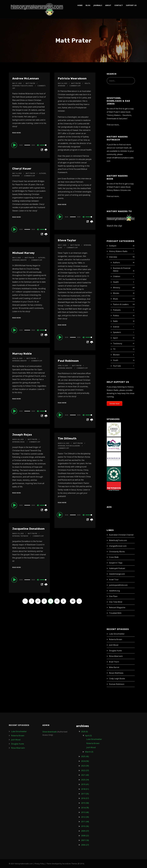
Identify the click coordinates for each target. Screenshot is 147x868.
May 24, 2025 (63, 83)
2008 (85, 836)
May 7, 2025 (62, 245)
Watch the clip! (114, 226)
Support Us (131, 5)
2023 (85, 766)
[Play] (15, 145)
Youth (116, 360)
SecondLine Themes (70, 864)
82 (73, 601)
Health (116, 282)
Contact (119, 5)
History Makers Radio (118, 251)
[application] (29, 145)
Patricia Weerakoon (72, 78)
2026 (84, 732)
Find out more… (113, 125)
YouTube (117, 366)
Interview (113, 257)
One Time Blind (116, 602)
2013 (85, 812)
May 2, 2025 (17, 258)
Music (115, 299)
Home (80, 5)
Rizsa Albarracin (116, 656)
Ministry (117, 288)
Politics (116, 316)
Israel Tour (114, 580)
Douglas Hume (115, 651)
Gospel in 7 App (116, 563)
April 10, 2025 (63, 366)
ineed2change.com (117, 574)
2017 (85, 794)
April (88, 736)
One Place (113, 596)
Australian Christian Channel (121, 535)
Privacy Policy (39, 864)
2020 (85, 780)
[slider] (27, 145)
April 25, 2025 (17, 358)
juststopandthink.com (118, 585)
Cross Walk (114, 557)
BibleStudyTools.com (118, 540)
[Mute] (38, 145)
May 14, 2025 (17, 173)
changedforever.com (118, 546)
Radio (115, 321)
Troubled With (115, 613)
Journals (98, 5)
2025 (85, 756)
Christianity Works (117, 552)
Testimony (118, 343)
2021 (85, 775)
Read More (17, 133)
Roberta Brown (116, 639)
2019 (85, 784)
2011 (85, 822)
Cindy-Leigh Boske (117, 679)
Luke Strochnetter (117, 634)
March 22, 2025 (64, 443)
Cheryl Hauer (22, 169)
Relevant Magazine (117, 607)
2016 (85, 798)
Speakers (117, 332)
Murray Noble (22, 354)
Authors (116, 262)
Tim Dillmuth (67, 439)
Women (116, 355)
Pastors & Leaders (121, 304)
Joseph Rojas (22, 435)
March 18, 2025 (18, 533)
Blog (88, 5)
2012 (85, 817)
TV (114, 349)
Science (116, 327)
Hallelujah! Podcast (117, 568)
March (89, 752)
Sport (115, 338)
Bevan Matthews (116, 673)
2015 (85, 803)
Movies (116, 293)
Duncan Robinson (117, 684)
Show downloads (50, 732)
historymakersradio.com (24, 864)
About (108, 5)
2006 (85, 845)
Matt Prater (30, 83)
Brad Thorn (114, 662)
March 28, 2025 (18, 439)
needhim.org (114, 591)
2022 (85, 770)
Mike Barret (114, 667)
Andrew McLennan (26, 78)
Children (117, 276)
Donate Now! (115, 404)
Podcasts (117, 310)
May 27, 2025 (17, 83)
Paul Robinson (68, 361)
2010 (85, 826)
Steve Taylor (67, 240)
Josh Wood (114, 645)
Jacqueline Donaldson (28, 529)
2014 (85, 808)
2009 (85, 831)
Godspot (113, 246)
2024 (85, 761)
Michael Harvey (23, 253)
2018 (85, 789)
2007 (85, 840)
